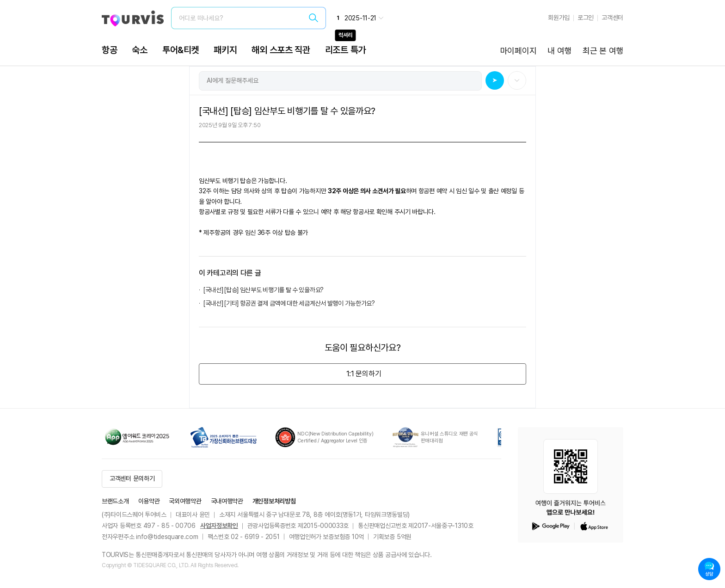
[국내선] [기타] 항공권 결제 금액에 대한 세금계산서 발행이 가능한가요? (289, 303)
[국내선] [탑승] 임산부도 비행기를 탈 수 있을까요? (265, 290)
